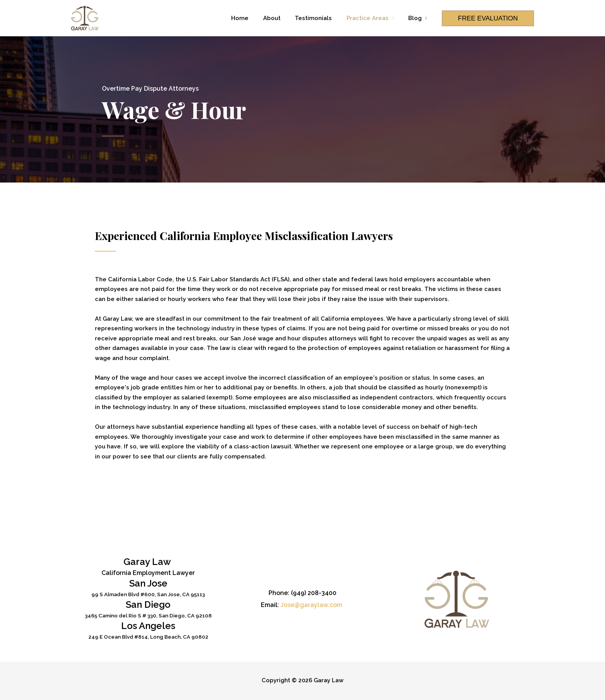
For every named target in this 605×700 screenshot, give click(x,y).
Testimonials (321, 18)
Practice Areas (372, 18)
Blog (416, 18)
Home (253, 18)
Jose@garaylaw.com (311, 605)
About (282, 18)
